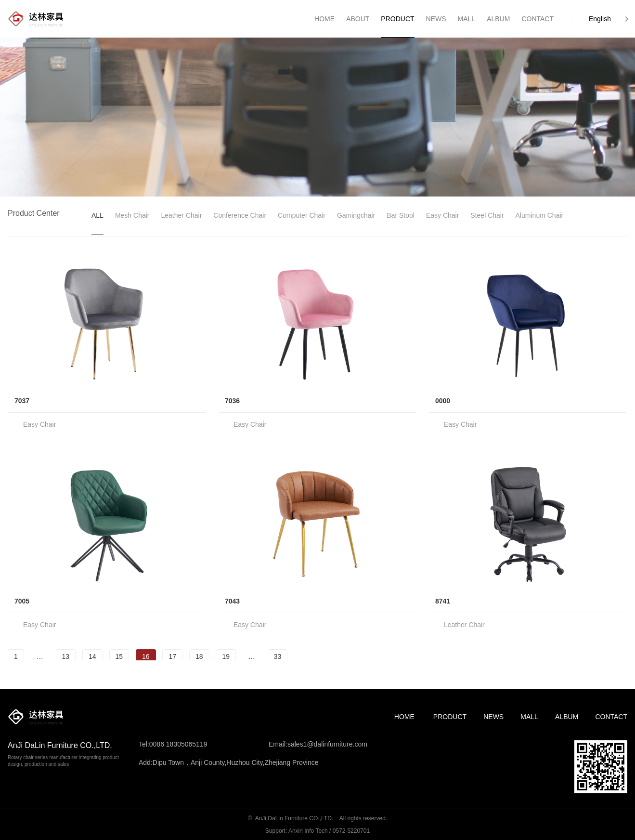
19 (226, 656)
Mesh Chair (132, 215)
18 (199, 656)
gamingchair (356, 215)
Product (450, 717)
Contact (611, 717)
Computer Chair (302, 215)
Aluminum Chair (540, 215)
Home (404, 717)
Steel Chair (487, 215)
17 (172, 656)
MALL (529, 717)
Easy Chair (442, 215)
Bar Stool (401, 215)
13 (66, 656)
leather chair (182, 215)
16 (146, 656)
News (493, 717)
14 (92, 656)
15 (119, 656)
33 (278, 656)
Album (567, 717)
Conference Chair (240, 215)
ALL (97, 215)
